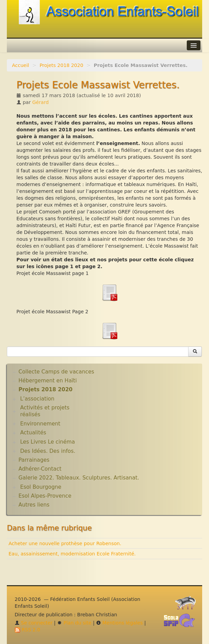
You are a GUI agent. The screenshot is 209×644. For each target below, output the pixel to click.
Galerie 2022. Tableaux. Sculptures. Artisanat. (79, 478)
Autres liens (34, 505)
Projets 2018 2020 (62, 65)
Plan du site (74, 623)
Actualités (33, 433)
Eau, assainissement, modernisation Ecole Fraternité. (72, 554)
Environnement (40, 424)
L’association (37, 399)
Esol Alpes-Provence (45, 496)
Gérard (40, 102)
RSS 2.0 (28, 630)
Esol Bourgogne (41, 487)
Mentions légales (119, 623)
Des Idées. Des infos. (48, 451)
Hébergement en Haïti (48, 381)
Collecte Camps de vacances (56, 372)
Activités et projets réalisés (45, 411)
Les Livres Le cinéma (48, 442)
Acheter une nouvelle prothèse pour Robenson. (65, 543)
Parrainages (34, 460)
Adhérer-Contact (40, 469)
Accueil (21, 65)
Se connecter (34, 623)
